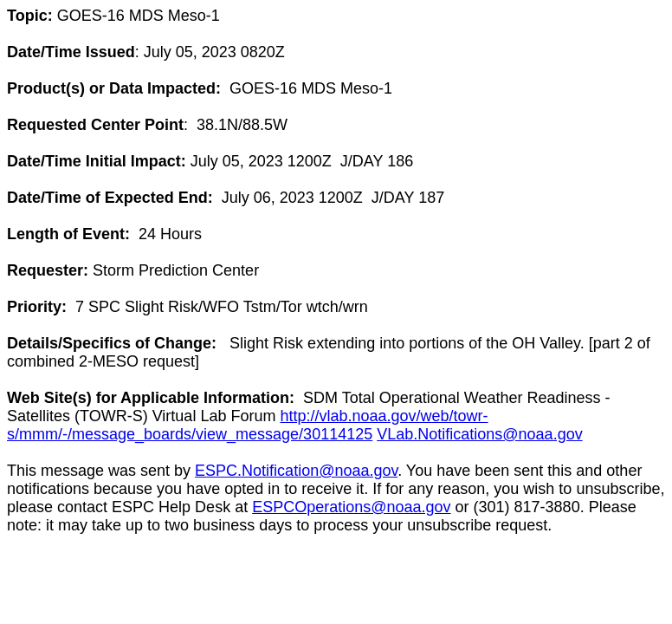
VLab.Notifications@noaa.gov (479, 434)
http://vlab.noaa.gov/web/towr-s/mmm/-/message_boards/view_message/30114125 (248, 425)
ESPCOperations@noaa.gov (351, 507)
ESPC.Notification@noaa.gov (296, 471)
